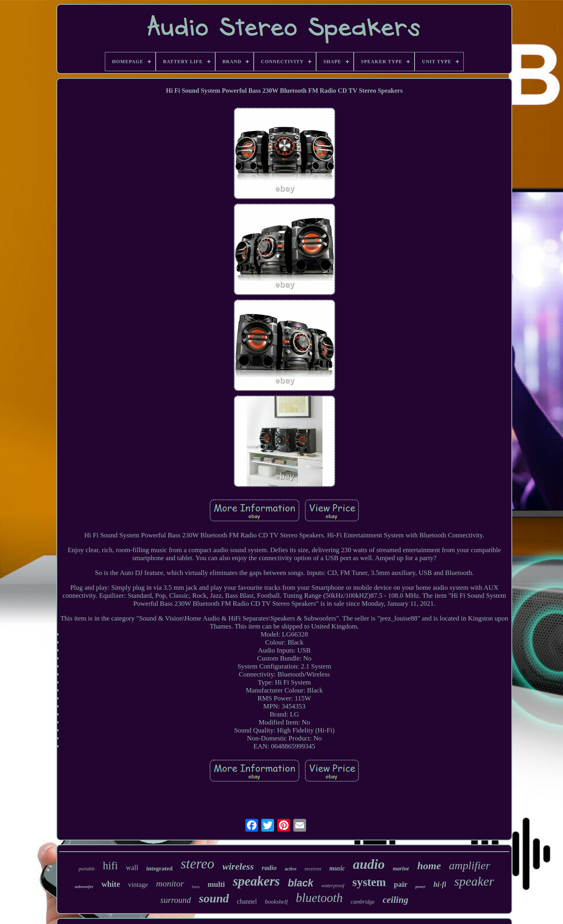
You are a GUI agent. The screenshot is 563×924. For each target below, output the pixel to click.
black (301, 883)
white (111, 884)
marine (401, 869)
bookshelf (276, 902)
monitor (170, 883)
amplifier (470, 865)
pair (401, 884)
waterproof (333, 885)
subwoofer (84, 886)
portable (87, 869)
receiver (313, 869)
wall (132, 868)
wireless (238, 866)
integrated (160, 868)
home (429, 866)
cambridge (363, 902)
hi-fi (440, 884)
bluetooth (319, 898)
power (420, 887)
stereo (197, 864)
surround (176, 900)
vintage (138, 885)
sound (214, 898)
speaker (474, 881)
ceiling (395, 900)
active (291, 869)
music (337, 868)
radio (269, 868)
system (369, 882)
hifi (110, 866)
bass (196, 886)
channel (247, 901)
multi (216, 884)
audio (369, 864)
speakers (256, 881)
